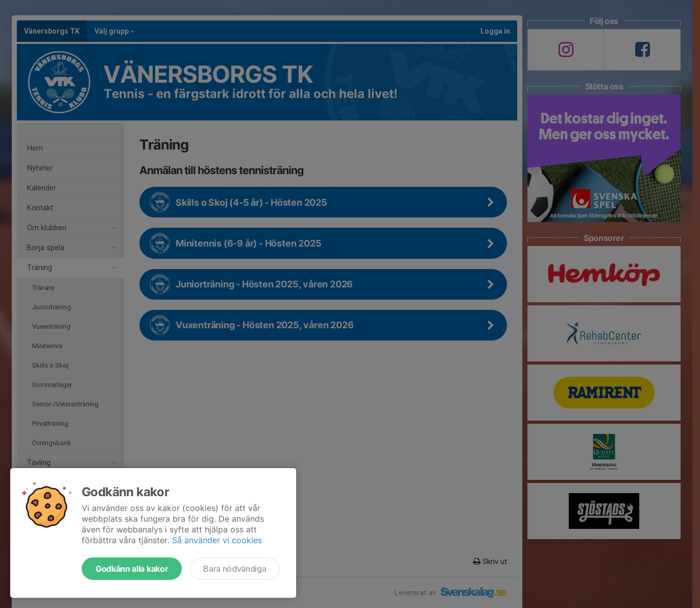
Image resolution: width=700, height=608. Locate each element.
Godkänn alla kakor (132, 569)
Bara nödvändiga (235, 569)
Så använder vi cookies (217, 540)
